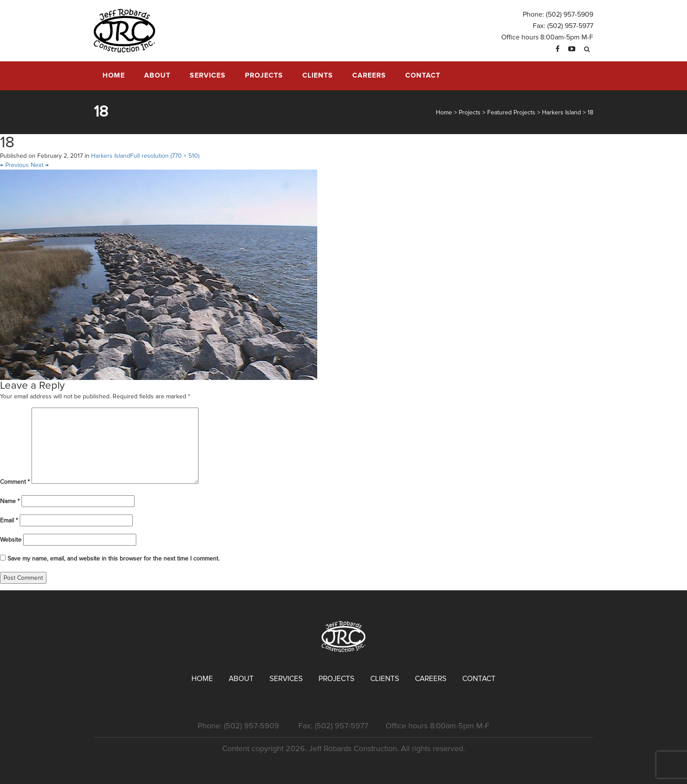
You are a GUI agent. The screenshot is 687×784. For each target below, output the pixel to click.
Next (40, 165)
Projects (264, 75)
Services (208, 75)
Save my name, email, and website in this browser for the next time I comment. (113, 559)
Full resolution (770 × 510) (165, 156)
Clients (318, 75)
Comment (15, 482)
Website (11, 540)
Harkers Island (111, 156)
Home (114, 75)
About (157, 75)
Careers (369, 75)
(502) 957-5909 (570, 14)
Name (10, 501)
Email (9, 520)
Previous (14, 165)
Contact (423, 75)
